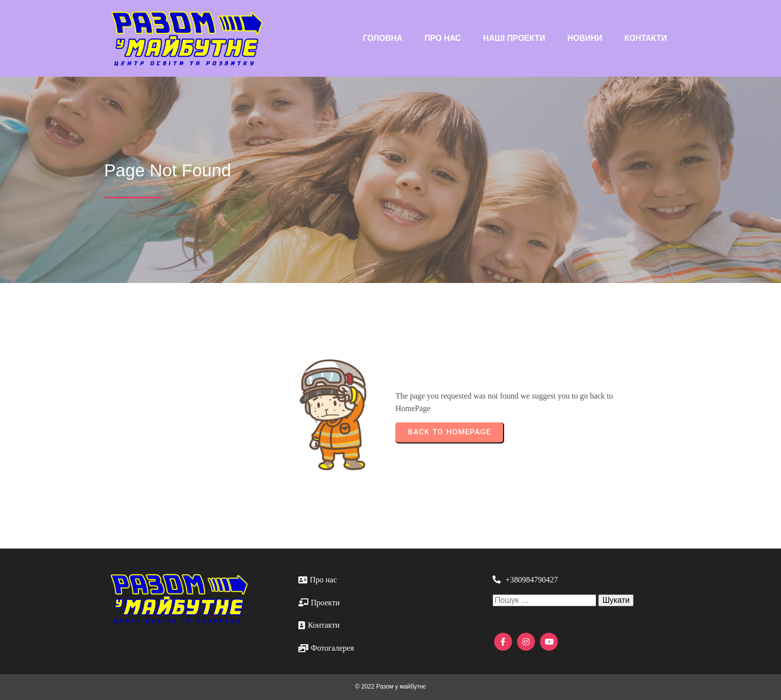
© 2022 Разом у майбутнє (390, 687)
